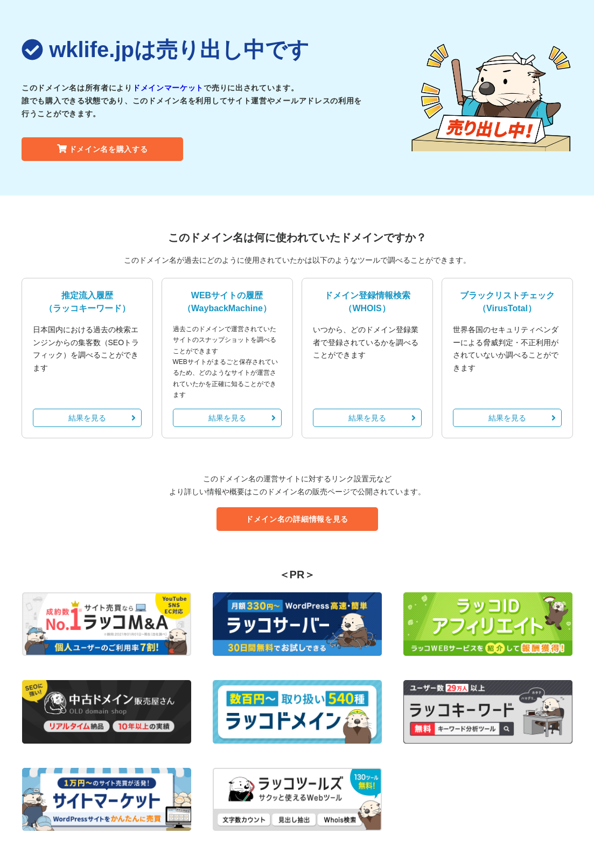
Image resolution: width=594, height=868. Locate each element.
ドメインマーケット (168, 88)
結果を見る (102, 418)
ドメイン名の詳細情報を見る (297, 519)
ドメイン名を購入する (103, 149)
